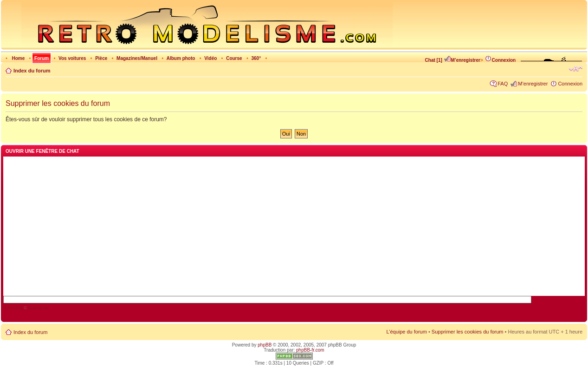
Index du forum (32, 71)
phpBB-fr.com (310, 350)
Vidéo (210, 58)
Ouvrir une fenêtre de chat (42, 151)
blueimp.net (38, 308)
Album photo (181, 58)
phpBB (265, 345)
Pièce (101, 58)
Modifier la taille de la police (576, 69)
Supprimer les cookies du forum (468, 332)
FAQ (503, 84)
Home (18, 58)
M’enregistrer (462, 60)
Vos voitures (72, 58)
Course (234, 58)
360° (256, 58)
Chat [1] (434, 60)
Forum (42, 58)
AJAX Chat (13, 308)
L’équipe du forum (406, 332)
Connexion (500, 60)
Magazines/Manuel (137, 58)
